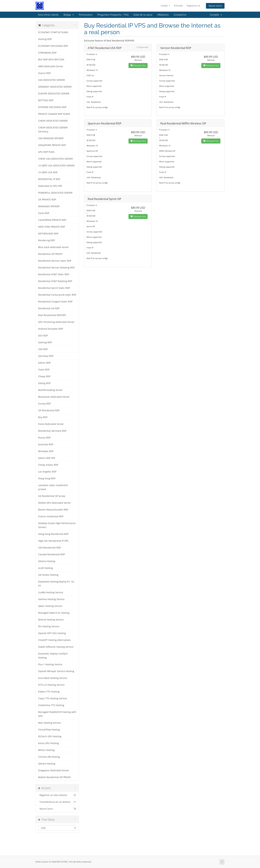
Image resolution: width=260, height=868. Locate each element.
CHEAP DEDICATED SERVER (53, 121)
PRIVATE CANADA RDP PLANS (54, 114)
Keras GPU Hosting (49, 743)
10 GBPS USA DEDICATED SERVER (56, 166)
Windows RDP (46, 451)
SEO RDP (43, 336)
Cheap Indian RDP (48, 465)
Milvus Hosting (46, 750)
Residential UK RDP (49, 308)
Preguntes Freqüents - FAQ (113, 15)
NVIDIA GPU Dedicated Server (54, 503)
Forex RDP (44, 213)
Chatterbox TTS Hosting (51, 705)
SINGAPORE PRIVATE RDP (52, 145)
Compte (216, 15)
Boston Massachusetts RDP (53, 510)
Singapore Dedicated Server (54, 770)
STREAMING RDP (47, 53)
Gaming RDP (45, 342)
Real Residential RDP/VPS (52, 315)
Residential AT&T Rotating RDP (55, 281)
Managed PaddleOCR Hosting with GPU (57, 714)
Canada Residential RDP (51, 554)
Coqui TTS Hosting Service (53, 698)
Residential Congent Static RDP (55, 302)
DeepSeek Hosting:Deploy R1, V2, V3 (56, 584)
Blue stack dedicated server (53, 247)
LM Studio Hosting (48, 575)
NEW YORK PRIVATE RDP (52, 227)
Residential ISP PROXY (50, 254)
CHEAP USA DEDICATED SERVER (55, 159)
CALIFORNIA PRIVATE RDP (52, 220)
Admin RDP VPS (47, 458)
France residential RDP (51, 516)
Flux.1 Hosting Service (50, 664)
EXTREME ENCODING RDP (52, 107)
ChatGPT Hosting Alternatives (54, 640)
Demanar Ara (138, 65)
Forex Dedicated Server (51, 424)
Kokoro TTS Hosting (49, 692)
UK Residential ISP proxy (52, 496)
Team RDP (44, 370)
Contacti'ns (180, 15)
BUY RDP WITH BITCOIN (51, 60)
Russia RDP (44, 438)
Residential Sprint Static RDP (54, 288)
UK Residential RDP (49, 410)
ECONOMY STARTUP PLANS (53, 32)
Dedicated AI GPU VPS (50, 186)
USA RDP (43, 349)
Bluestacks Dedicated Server (54, 397)
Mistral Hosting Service (51, 620)
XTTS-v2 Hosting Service (51, 685)
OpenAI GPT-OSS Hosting (52, 633)
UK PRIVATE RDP (47, 200)
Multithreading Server (50, 390)
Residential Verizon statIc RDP (55, 261)
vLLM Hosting (46, 568)
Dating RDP (44, 383)
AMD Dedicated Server (51, 66)
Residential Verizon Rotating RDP (56, 268)
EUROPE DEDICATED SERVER (54, 94)
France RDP (44, 73)
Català (165, 6)
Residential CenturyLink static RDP (57, 295)
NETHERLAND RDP (48, 234)
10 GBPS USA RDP (48, 172)
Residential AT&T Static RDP (54, 274)
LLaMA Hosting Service (51, 592)
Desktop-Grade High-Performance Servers (57, 525)
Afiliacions (163, 15)
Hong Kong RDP (47, 478)
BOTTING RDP (46, 100)
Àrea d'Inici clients (48, 15)
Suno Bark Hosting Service (53, 678)
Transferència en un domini (57, 802)
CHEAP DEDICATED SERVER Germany (53, 130)
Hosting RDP (45, 39)
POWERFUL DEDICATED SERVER (55, 193)
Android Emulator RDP (51, 329)
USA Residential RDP (49, 548)
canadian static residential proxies (53, 487)
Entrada (178, 6)
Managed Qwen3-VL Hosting (54, 613)
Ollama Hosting (47, 561)
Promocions (86, 15)
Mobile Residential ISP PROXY (54, 777)
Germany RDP (46, 356)
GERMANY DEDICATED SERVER (55, 87)
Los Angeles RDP (47, 472)
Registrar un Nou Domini (57, 795)
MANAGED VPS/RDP (49, 206)
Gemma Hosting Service (51, 599)
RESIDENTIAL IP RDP (49, 179)
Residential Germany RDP (52, 431)
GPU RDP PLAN (46, 152)
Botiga (69, 15)
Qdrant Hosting (47, 764)
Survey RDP (44, 404)
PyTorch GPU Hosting (50, 736)
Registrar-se (193, 6)
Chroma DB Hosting (49, 757)
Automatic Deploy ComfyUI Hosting (53, 656)
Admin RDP (44, 363)
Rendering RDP (47, 240)
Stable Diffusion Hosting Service (56, 647)
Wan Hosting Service (49, 723)
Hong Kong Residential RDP (53, 534)
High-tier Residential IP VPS (53, 541)
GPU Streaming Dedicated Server (56, 322)
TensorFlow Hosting (49, 730)
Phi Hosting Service (49, 626)
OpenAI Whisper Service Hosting (56, 671)
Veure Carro (215, 6)
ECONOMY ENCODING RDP (53, 46)
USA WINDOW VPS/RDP (51, 138)
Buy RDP (43, 417)
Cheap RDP (44, 376)
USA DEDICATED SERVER (51, 80)
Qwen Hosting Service (50, 606)
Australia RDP (46, 444)
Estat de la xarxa (143, 15)
